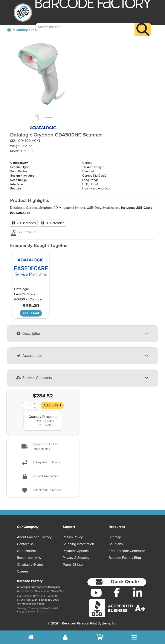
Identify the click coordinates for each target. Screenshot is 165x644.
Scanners (42, 30)
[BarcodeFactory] (23, 13)
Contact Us (25, 544)
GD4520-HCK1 (85, 30)
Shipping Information (78, 544)
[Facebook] (117, 592)
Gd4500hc (62, 30)
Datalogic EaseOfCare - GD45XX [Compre (24, 297)
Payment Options (76, 551)
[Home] (9, 30)
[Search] (143, 23)
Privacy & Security (76, 558)
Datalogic (23, 30)
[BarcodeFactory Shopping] (100, 637)
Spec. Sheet (23, 232)
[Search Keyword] (85, 20)
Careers (23, 572)
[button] (43, 452)
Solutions (116, 544)
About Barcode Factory (34, 537)
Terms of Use (73, 565)
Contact (49, 430)
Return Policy (73, 537)
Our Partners (26, 551)
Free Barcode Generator (127, 551)
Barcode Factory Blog (125, 558)
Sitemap (115, 537)
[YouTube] (96, 593)
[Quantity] (27, 410)
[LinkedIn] (138, 593)
